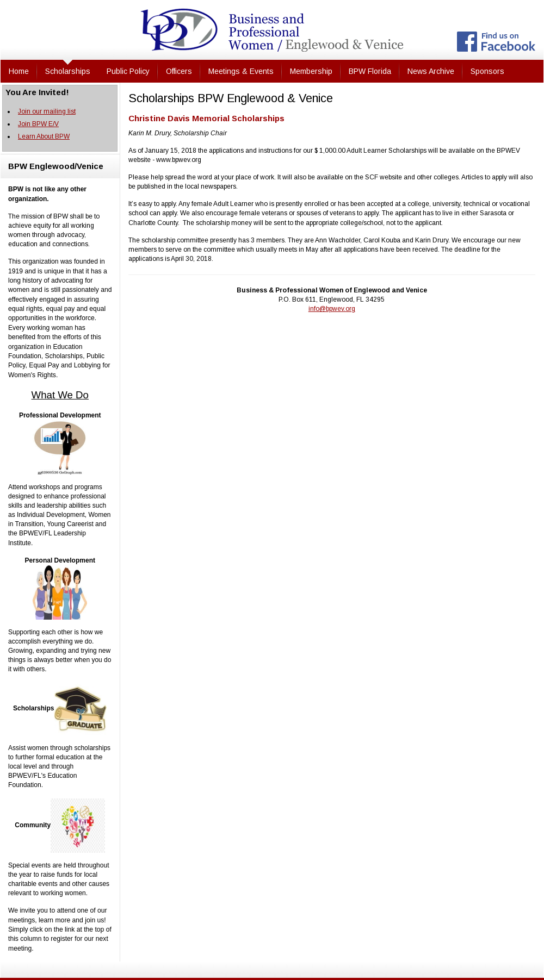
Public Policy (128, 71)
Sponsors (487, 71)
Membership (311, 71)
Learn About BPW (44, 136)
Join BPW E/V (38, 124)
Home (19, 71)
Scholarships (68, 71)
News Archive (431, 71)
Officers (179, 71)
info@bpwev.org (332, 309)
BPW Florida (370, 71)
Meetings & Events (241, 71)
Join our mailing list (47, 111)
